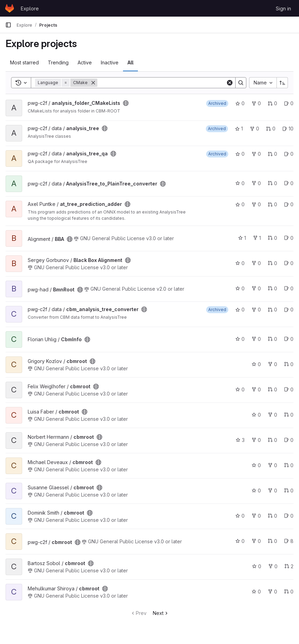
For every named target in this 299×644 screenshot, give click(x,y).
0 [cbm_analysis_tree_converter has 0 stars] (240, 310)
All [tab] (130, 62)
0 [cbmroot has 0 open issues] (289, 389)
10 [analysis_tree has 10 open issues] (288, 129)
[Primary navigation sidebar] (8, 25)
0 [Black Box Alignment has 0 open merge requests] (272, 263)
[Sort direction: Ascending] (282, 83)
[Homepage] (10, 8)
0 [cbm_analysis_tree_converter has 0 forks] (256, 310)
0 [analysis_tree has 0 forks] (254, 129)
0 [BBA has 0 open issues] (289, 238)
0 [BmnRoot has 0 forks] (256, 288)
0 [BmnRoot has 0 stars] (240, 288)
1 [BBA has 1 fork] (257, 238)
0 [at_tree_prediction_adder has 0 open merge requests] (272, 204)
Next (161, 613)
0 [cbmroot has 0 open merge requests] (289, 364)
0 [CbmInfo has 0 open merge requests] (272, 339)
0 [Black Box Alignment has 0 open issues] (289, 263)
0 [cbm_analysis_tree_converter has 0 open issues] (289, 310)
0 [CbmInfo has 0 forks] (256, 339)
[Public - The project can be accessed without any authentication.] (126, 103)
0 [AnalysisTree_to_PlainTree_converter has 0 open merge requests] (272, 183)
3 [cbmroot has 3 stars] (240, 440)
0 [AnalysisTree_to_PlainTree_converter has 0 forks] (256, 183)
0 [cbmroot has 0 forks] (272, 364)
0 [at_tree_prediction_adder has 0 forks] (256, 204)
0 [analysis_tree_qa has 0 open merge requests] (272, 154)
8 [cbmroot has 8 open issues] (289, 541)
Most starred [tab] (24, 62)
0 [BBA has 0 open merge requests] (272, 238)
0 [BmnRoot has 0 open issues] (289, 288)
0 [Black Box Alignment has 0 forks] (256, 263)
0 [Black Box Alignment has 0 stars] (240, 263)
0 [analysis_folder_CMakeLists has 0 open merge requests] (272, 103)
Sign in (283, 8)
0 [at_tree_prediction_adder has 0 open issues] (289, 204)
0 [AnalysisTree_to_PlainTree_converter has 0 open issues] (289, 183)
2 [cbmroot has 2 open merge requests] (289, 566)
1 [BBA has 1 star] (242, 238)
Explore (30, 8)
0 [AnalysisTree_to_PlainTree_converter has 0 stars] (240, 183)
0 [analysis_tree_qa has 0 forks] (256, 154)
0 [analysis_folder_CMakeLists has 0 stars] (240, 103)
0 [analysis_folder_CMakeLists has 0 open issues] (289, 103)
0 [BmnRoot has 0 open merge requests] (272, 288)
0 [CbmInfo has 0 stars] (240, 339)
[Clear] (230, 83)
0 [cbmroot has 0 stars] (256, 364)
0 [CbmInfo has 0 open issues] (289, 339)
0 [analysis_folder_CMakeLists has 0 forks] (256, 103)
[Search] (162, 83)
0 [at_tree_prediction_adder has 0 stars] (240, 204)
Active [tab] (85, 62)
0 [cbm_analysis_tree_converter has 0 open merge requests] (272, 310)
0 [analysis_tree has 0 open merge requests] (271, 129)
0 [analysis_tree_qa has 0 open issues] (289, 154)
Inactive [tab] (110, 62)
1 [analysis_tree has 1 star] (239, 129)
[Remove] (93, 83)
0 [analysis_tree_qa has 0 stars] (240, 154)
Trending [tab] (58, 62)
